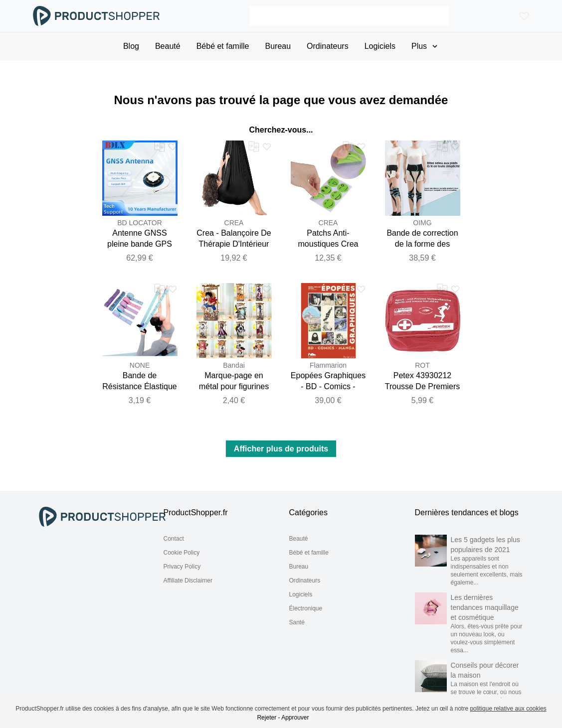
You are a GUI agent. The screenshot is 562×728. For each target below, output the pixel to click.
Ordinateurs (305, 581)
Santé (297, 622)
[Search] (350, 16)
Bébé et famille (309, 553)
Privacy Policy (182, 567)
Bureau (299, 567)
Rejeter (267, 718)
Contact (174, 539)
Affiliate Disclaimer (188, 581)
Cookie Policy (182, 553)
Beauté (299, 539)
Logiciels (301, 594)
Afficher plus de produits (281, 449)
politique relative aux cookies (508, 709)
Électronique (306, 608)
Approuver (295, 718)
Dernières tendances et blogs (467, 512)
